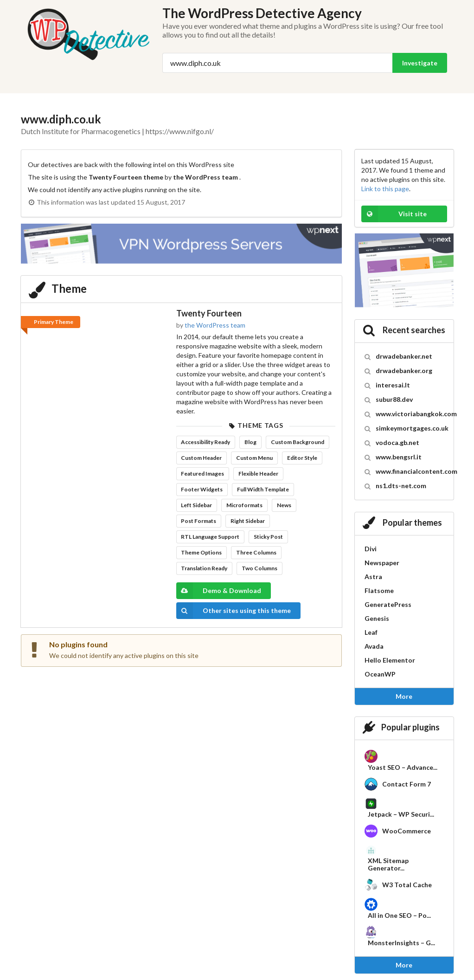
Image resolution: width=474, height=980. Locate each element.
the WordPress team (215, 325)
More (404, 696)
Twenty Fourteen (209, 313)
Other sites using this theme (234, 611)
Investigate (420, 63)
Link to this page (385, 189)
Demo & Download (219, 591)
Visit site (394, 214)
